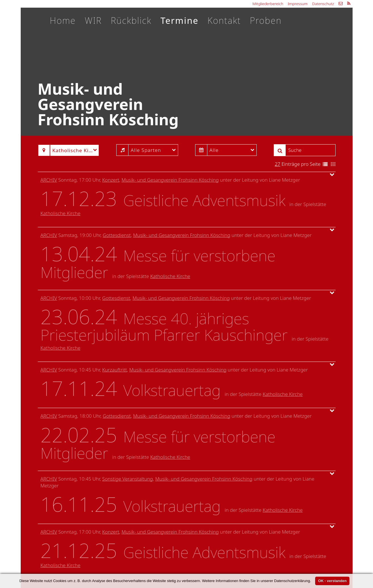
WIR (93, 20)
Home (63, 20)
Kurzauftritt (114, 370)
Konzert (111, 180)
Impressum (298, 4)
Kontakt (224, 20)
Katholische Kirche (61, 213)
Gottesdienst (117, 235)
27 (278, 164)
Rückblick (131, 20)
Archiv (49, 180)
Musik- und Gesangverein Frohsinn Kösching (170, 180)
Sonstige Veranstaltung (128, 479)
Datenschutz (323, 4)
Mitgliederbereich (268, 4)
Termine (180, 20)
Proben (266, 20)
